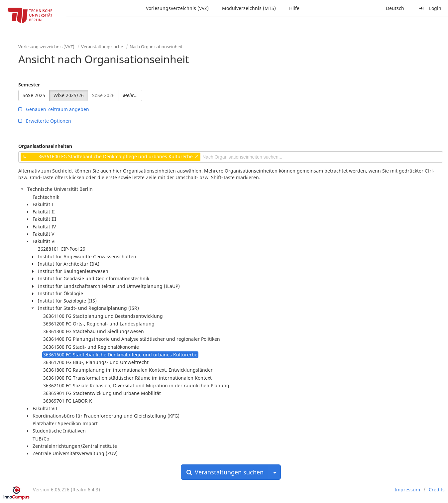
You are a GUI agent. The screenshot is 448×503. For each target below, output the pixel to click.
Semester (29, 85)
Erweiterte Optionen (45, 121)
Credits (437, 490)
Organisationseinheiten (45, 146)
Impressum (407, 490)
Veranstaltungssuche (102, 47)
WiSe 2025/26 (69, 95)
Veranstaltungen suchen (225, 472)
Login (429, 8)
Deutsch (395, 8)
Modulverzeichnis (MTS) (249, 8)
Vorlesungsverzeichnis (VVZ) (177, 8)
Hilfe (294, 8)
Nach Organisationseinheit (156, 47)
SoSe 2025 (34, 95)
